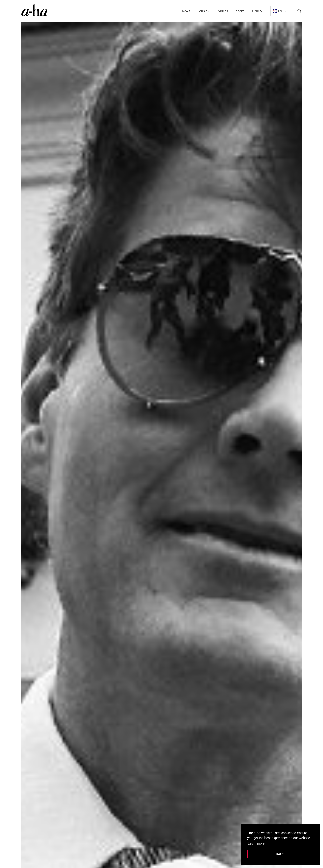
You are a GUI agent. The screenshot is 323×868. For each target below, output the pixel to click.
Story (240, 11)
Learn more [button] (256, 843)
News (186, 11)
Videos (223, 11)
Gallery (257, 11)
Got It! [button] (280, 854)
